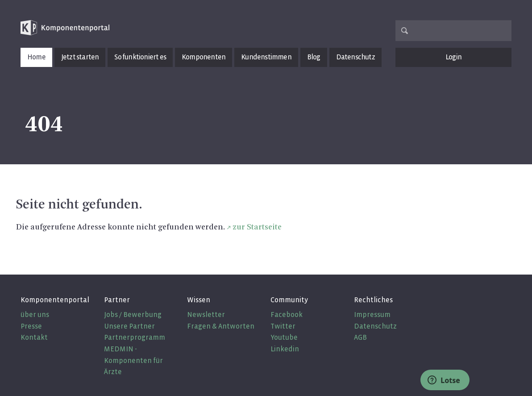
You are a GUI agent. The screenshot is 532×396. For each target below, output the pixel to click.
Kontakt (34, 337)
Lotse (444, 380)
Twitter (283, 326)
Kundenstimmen (266, 57)
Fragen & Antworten (221, 326)
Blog (314, 57)
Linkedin (285, 349)
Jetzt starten (80, 57)
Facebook (287, 315)
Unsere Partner (129, 326)
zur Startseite (257, 227)
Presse (31, 326)
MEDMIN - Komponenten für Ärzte (133, 360)
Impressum (372, 315)
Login (453, 57)
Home (36, 57)
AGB (360, 337)
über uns (35, 315)
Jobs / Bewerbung (133, 315)
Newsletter (206, 315)
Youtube (284, 337)
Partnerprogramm (135, 337)
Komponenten (204, 57)
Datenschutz (355, 57)
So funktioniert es (140, 57)
